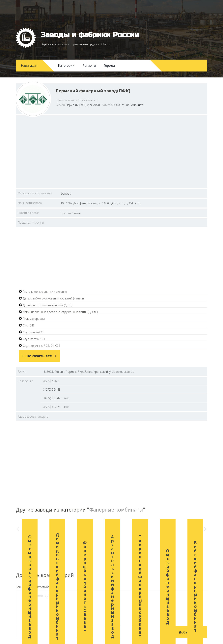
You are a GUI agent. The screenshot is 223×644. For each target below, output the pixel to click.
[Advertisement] (112, 151)
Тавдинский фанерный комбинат (140, 586)
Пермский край (76, 105)
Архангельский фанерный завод (112, 586)
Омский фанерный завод (168, 586)
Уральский (93, 105)
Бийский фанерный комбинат (195, 586)
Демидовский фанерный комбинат (57, 586)
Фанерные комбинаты (130, 105)
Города (109, 65)
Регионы (89, 65)
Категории (66, 65)
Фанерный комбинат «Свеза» (85, 586)
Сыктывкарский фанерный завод (30, 586)
